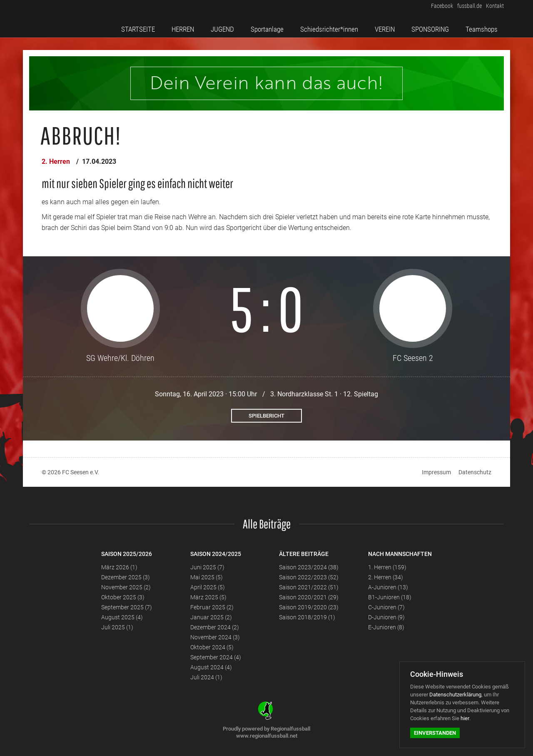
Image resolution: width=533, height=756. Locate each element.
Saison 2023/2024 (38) (309, 567)
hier (465, 718)
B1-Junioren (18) (390, 597)
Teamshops (484, 26)
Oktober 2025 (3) (123, 597)
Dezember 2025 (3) (126, 577)
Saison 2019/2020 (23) (309, 607)
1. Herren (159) (387, 567)
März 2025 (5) (208, 597)
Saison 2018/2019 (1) (307, 617)
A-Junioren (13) (388, 587)
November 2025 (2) (126, 587)
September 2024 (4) (216, 657)
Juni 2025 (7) (207, 567)
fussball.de (466, 8)
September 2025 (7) (127, 607)
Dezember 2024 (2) (215, 627)
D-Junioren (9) (386, 617)
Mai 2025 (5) (207, 577)
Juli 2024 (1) (206, 677)
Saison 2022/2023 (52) (309, 577)
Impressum (436, 472)
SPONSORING (433, 26)
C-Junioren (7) (386, 607)
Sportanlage (269, 26)
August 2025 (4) (122, 617)
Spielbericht (266, 416)
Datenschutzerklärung (455, 695)
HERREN (189, 26)
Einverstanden (435, 733)
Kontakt (494, 8)
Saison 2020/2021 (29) (309, 597)
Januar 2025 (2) (211, 617)
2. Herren (56, 161)
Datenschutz (475, 472)
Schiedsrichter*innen (332, 26)
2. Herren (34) (386, 577)
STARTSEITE (145, 26)
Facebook (435, 8)
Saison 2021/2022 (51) (309, 587)
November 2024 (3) (215, 637)
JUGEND (226, 26)
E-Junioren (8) (386, 627)
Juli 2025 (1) (117, 627)
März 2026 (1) (119, 567)
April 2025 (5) (208, 587)
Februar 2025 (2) (212, 607)
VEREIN (388, 26)
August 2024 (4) (211, 667)
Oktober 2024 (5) (212, 647)
